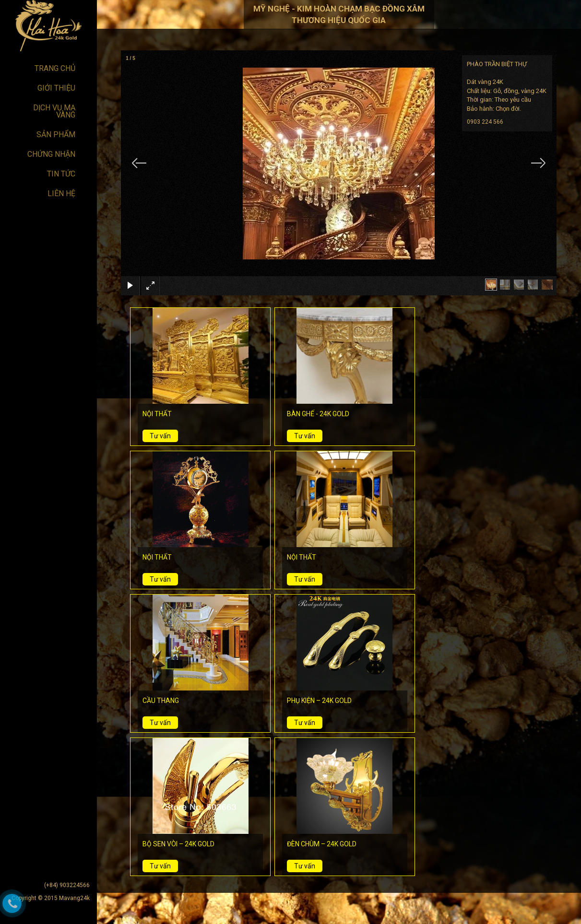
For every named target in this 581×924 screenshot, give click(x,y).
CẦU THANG (161, 701)
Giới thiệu (56, 88)
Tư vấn (160, 436)
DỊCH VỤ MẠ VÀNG (54, 111)
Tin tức (61, 174)
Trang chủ (55, 68)
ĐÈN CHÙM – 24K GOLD (322, 844)
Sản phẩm (56, 135)
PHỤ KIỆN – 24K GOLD (319, 701)
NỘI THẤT (157, 414)
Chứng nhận (51, 154)
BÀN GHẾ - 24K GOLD (318, 414)
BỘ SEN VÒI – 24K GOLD (178, 844)
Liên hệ (61, 193)
